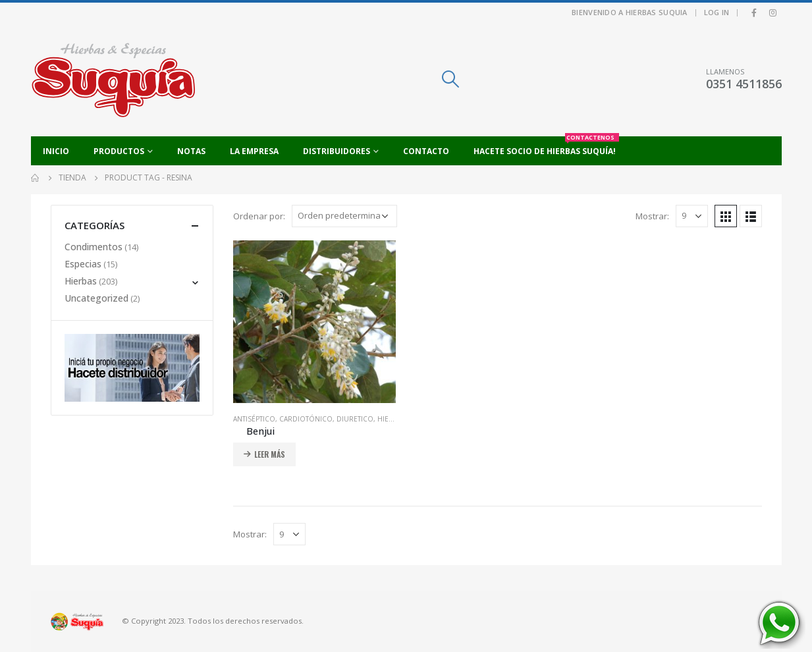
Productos (119, 151)
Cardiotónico (306, 419)
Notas (191, 151)
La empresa (254, 151)
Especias (83, 264)
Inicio (56, 151)
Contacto (426, 151)
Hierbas (391, 419)
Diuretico (355, 419)
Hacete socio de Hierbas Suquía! (546, 147)
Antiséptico (254, 419)
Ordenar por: (259, 216)
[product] (314, 322)
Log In (717, 12)
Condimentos (94, 247)
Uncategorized (96, 298)
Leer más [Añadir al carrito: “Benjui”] (270, 454)
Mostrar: (652, 216)
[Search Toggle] (450, 79)
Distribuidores (337, 151)
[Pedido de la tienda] (344, 216)
